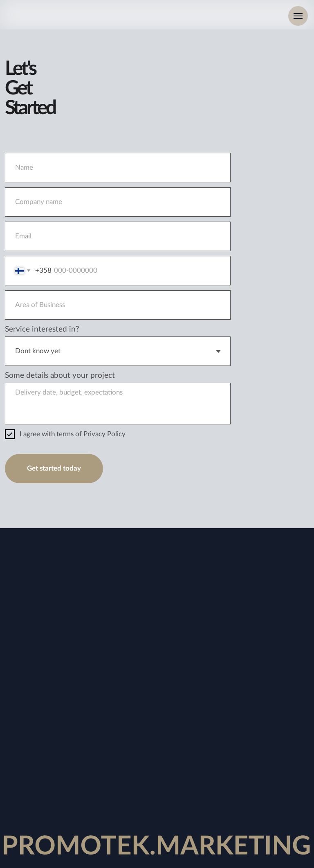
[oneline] (118, 202)
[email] (118, 236)
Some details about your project (60, 376)
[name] (118, 168)
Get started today (54, 468)
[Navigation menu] (298, 16)
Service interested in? (42, 329)
